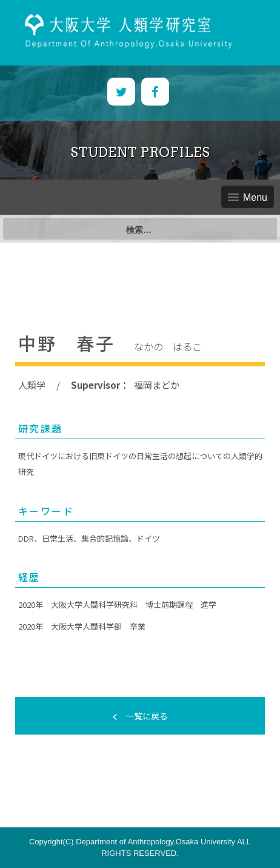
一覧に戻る (140, 716)
